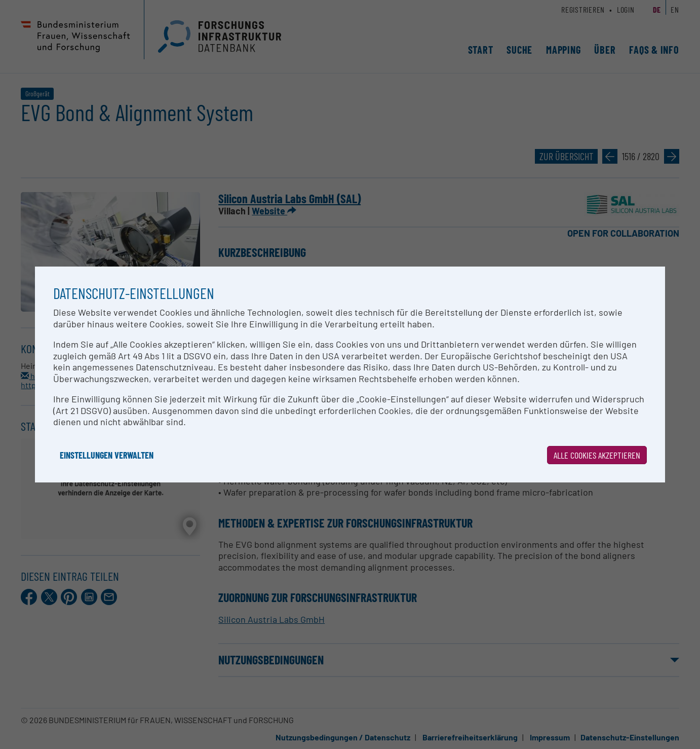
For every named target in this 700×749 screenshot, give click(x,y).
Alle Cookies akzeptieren (597, 455)
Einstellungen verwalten (107, 455)
